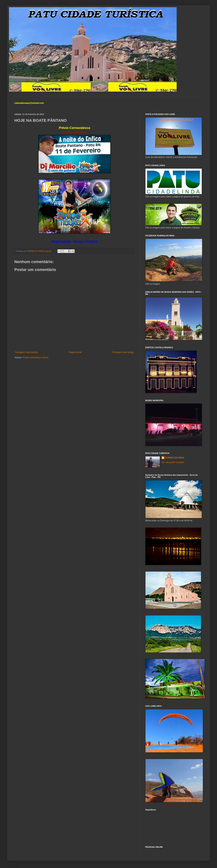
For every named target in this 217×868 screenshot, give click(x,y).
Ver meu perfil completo (173, 462)
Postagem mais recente (27, 352)
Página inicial (75, 352)
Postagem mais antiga (123, 352)
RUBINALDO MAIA (175, 458)
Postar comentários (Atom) (36, 358)
